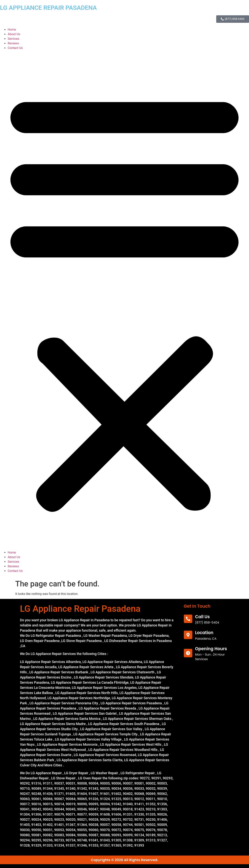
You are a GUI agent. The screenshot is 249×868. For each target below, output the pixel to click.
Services (13, 39)
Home (12, 30)
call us (203, 617)
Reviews (13, 43)
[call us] (188, 619)
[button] (124, 300)
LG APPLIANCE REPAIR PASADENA (48, 8)
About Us (14, 34)
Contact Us (15, 48)
